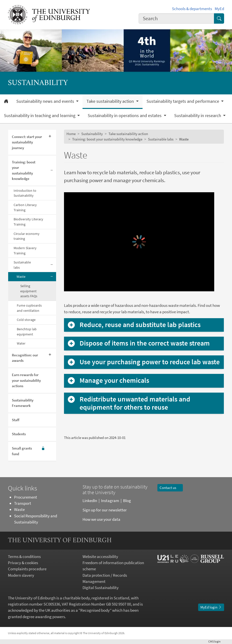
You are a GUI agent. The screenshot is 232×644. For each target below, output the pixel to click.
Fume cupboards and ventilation (29, 308)
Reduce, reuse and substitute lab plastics (140, 325)
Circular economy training (27, 236)
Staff (16, 420)
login (216, 641)
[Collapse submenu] (52, 171)
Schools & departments (192, 9)
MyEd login (211, 607)
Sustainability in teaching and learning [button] (40, 116)
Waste (21, 277)
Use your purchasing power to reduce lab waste (150, 362)
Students (19, 434)
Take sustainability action (128, 134)
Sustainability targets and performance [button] (183, 101)
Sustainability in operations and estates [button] (125, 116)
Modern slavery (21, 575)
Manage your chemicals (114, 381)
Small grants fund (28, 451)
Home (71, 134)
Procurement (26, 497)
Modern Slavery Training (25, 251)
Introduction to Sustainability (25, 193)
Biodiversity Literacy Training (28, 222)
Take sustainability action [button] (111, 101)
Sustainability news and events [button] (46, 101)
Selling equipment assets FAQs (29, 291)
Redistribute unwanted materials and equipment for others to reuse (135, 403)
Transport (23, 503)
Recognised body (95, 610)
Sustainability (92, 134)
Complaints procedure (27, 569)
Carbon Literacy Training (25, 207)
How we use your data (101, 519)
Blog (127, 501)
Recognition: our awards (25, 358)
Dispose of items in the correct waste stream (145, 343)
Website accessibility (100, 557)
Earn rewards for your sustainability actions (26, 380)
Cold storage (26, 320)
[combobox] (176, 18)
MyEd (219, 9)
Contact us (170, 488)
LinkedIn (90, 501)
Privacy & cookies (23, 563)
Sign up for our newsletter (105, 510)
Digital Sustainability (101, 588)
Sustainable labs (22, 265)
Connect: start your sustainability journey (27, 142)
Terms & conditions (24, 557)
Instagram (110, 501)
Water (21, 343)
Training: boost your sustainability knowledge (24, 170)
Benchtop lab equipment (27, 332)
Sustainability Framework (23, 403)
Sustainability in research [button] (198, 116)
